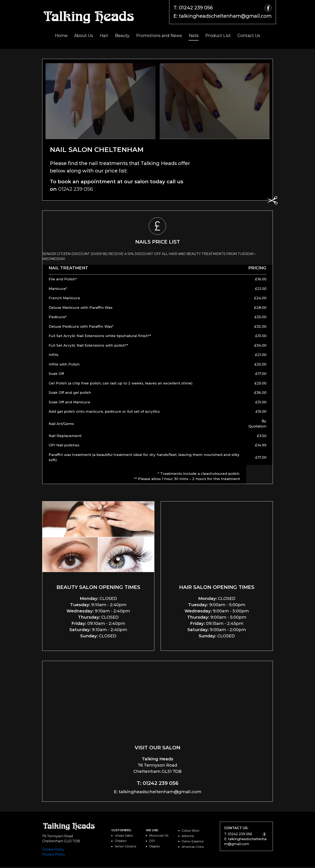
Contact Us (249, 37)
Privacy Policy (54, 855)
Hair (104, 37)
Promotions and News (159, 37)
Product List (218, 37)
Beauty (122, 37)
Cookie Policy (53, 850)
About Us (84, 37)
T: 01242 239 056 (187, 8)
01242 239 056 (76, 190)
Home (61, 37)
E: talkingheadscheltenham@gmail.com (218, 17)
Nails (194, 37)
